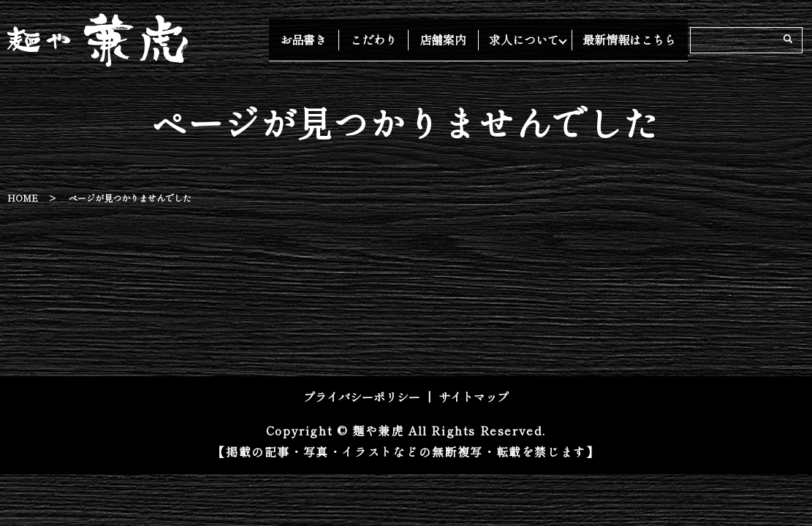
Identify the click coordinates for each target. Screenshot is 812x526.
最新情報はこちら (635, 39)
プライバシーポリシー (362, 397)
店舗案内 (460, 39)
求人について (530, 39)
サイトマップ (474, 397)
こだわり (401, 39)
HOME (23, 198)
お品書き (343, 39)
